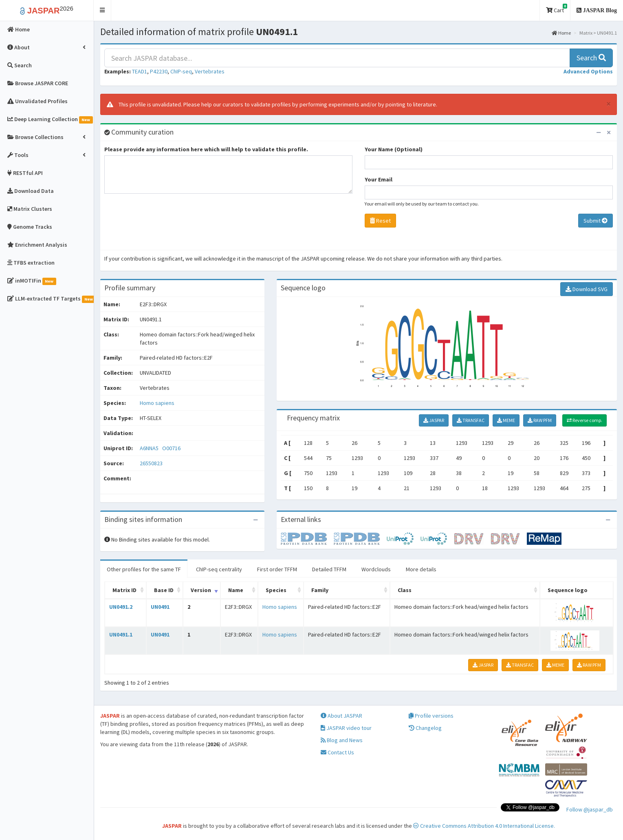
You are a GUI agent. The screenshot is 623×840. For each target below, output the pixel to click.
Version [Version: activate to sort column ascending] (201, 590)
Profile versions (431, 716)
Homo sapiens (157, 403)
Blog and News (342, 740)
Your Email (379, 179)
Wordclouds (376, 569)
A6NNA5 (150, 448)
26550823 (151, 463)
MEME (506, 420)
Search (591, 58)
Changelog (425, 728)
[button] (102, 10)
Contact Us (337, 752)
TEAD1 (140, 71)
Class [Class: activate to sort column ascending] (405, 590)
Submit (595, 221)
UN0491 (160, 607)
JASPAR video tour (346, 728)
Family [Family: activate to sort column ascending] (320, 590)
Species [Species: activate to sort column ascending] (276, 590)
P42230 (159, 71)
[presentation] (166, 224)
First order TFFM (277, 569)
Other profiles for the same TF (144, 569)
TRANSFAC (471, 420)
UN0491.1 (121, 634)
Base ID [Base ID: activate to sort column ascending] (164, 590)
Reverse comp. (584, 420)
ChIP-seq (181, 71)
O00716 (172, 448)
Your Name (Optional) (394, 149)
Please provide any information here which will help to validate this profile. (206, 149)
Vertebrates (210, 71)
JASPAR (434, 420)
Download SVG (587, 289)
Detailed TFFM (329, 569)
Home (561, 33)
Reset (380, 221)
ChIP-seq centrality (219, 569)
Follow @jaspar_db (590, 809)
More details (421, 569)
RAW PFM (540, 420)
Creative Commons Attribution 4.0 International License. (484, 826)
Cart (557, 9)
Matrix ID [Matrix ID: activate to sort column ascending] (124, 590)
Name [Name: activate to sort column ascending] (236, 590)
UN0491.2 (121, 607)
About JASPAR (341, 716)
